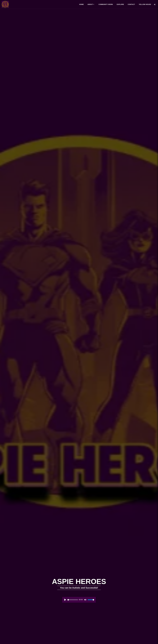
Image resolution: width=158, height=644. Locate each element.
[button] (91, 4)
